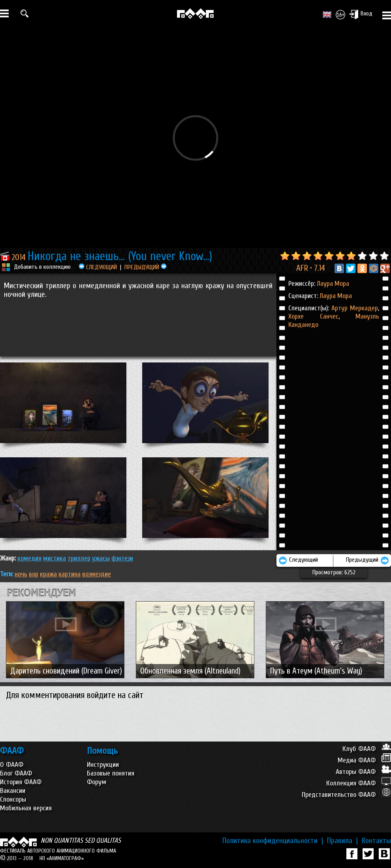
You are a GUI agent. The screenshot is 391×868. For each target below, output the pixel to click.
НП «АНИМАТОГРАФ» (62, 858)
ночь (21, 574)
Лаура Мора (333, 284)
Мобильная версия (26, 808)
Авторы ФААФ (363, 772)
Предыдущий (368, 560)
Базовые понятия (111, 773)
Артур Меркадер (355, 308)
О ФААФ (12, 765)
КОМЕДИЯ (29, 558)
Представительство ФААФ (346, 795)
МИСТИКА (55, 558)
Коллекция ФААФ (359, 783)
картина (70, 574)
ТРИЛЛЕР (79, 558)
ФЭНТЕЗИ (122, 558)
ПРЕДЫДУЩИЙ (146, 267)
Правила (342, 841)
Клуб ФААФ (367, 749)
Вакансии (13, 791)
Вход (361, 14)
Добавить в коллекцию (42, 267)
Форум (97, 782)
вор (34, 574)
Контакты (376, 841)
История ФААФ (21, 782)
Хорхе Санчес (313, 316)
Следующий (298, 560)
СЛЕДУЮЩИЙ (98, 267)
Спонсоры (13, 799)
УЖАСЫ (101, 558)
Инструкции (103, 765)
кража (48, 574)
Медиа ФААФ (364, 760)
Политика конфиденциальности (273, 841)
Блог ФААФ (16, 773)
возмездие (97, 574)
